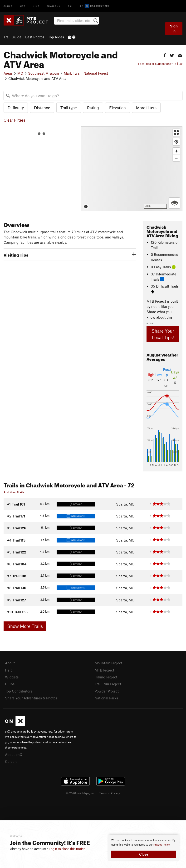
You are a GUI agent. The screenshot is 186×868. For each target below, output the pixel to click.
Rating (93, 108)
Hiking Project (106, 677)
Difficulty (16, 108)
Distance (42, 108)
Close (144, 854)
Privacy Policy (162, 845)
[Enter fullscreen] (176, 132)
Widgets (12, 677)
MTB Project (104, 670)
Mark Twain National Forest (86, 73)
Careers (11, 761)
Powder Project (107, 691)
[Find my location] (176, 142)
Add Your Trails (14, 492)
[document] (144, 848)
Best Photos (35, 37)
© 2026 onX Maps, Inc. (81, 793)
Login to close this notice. (67, 849)
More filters (146, 108)
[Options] (174, 203)
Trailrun (54, 6)
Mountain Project (108, 663)
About (10, 663)
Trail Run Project (108, 684)
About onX (14, 754)
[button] (165, 55)
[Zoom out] (176, 158)
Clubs (10, 684)
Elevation (117, 108)
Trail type (69, 108)
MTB (23, 6)
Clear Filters (14, 120)
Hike (36, 6)
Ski (70, 6)
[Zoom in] (176, 151)
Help (9, 670)
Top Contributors (19, 691)
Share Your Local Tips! (163, 334)
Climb (8, 6)
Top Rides (56, 37)
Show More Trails (25, 626)
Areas (8, 73)
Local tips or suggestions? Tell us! (160, 64)
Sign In (174, 28)
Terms (103, 793)
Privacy (115, 793)
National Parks (106, 698)
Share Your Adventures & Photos (31, 698)
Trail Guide (12, 37)
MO (20, 73)
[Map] (132, 169)
